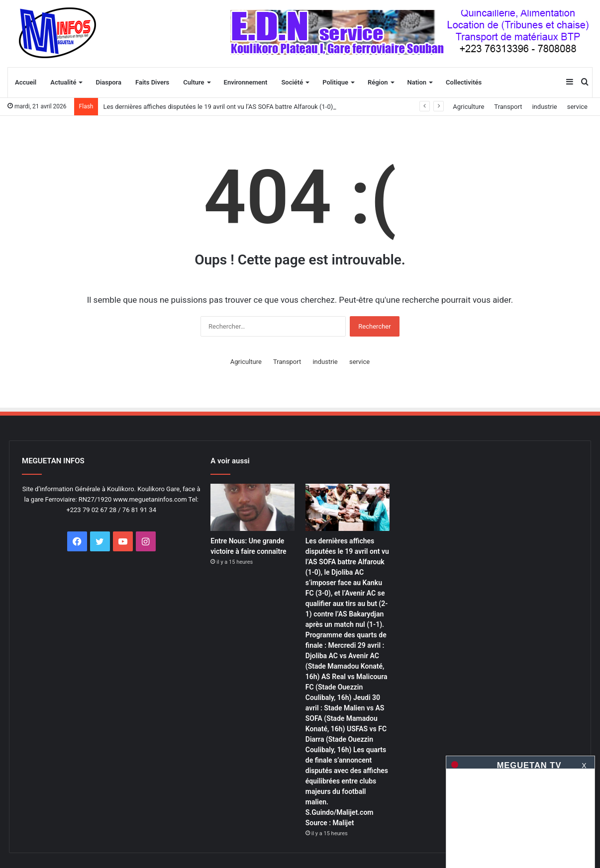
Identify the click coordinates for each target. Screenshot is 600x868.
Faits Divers (152, 82)
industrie (544, 107)
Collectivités (464, 82)
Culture (194, 82)
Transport (508, 107)
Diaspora (108, 82)
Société (292, 82)
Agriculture (468, 107)
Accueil (26, 82)
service (577, 107)
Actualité (63, 82)
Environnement (246, 82)
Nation (417, 82)
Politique (335, 82)
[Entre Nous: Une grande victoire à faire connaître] (252, 507)
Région (378, 82)
